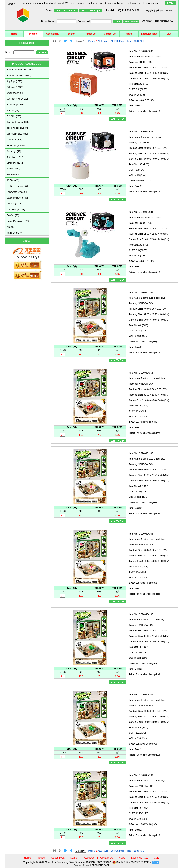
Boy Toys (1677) (14, 81)
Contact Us (110, 34)
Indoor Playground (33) (18, 221)
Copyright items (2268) (18, 122)
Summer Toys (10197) (17, 99)
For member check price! (144, 111)
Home (14, 34)
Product (33, 34)
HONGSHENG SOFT (100, 865)
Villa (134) (11, 227)
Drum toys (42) (14, 151)
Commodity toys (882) (17, 134)
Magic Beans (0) (14, 233)
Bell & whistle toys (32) (18, 128)
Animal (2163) (13, 169)
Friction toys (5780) (16, 105)
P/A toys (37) (13, 110)
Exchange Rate (149, 34)
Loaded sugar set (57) (17, 198)
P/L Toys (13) (13, 180)
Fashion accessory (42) (18, 186)
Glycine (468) (13, 175)
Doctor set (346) (14, 140)
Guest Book (52, 34)
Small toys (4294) (15, 93)
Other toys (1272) (15, 163)
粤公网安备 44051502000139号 (132, 862)
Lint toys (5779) (14, 204)
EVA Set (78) (13, 215)
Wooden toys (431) (16, 209)
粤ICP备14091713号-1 (99, 862)
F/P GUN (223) (14, 116)
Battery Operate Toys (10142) (21, 70)
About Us (91, 34)
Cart (169, 34)
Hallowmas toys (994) (17, 192)
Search (71, 34)
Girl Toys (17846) (15, 87)
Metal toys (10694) (16, 145)
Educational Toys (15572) (19, 76)
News (129, 34)
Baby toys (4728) (15, 157)
